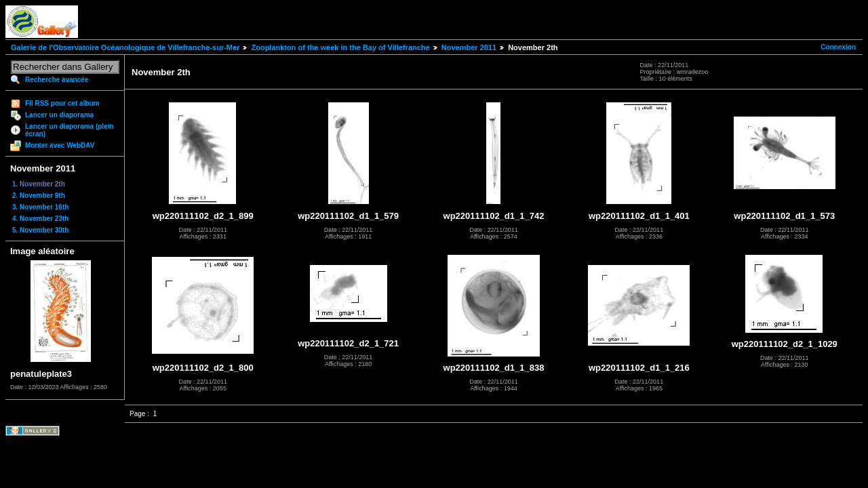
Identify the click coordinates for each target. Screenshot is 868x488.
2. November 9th (39, 196)
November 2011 (469, 47)
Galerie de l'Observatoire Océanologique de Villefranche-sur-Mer (125, 47)
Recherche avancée (57, 80)
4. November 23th (40, 219)
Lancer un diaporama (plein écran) (70, 130)
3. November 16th (40, 207)
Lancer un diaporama (59, 115)
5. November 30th (40, 230)
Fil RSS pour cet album (62, 103)
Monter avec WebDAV (60, 145)
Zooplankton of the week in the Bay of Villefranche (340, 47)
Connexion (838, 47)
